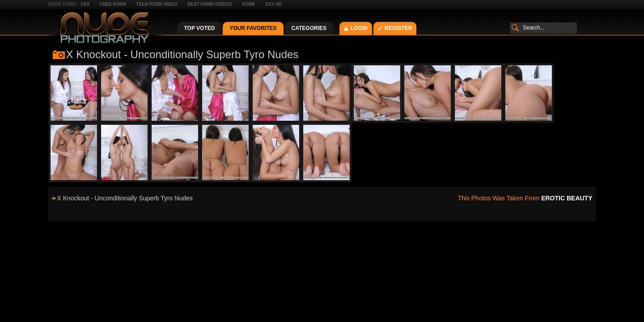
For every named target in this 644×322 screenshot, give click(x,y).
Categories (309, 28)
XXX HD (273, 4)
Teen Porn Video (157, 4)
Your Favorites (253, 28)
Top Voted (200, 28)
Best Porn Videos (210, 4)
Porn (248, 4)
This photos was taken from (525, 198)
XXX (85, 4)
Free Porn (113, 4)
